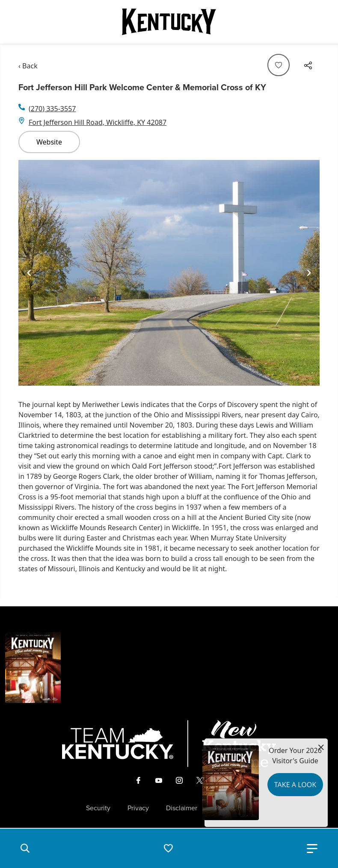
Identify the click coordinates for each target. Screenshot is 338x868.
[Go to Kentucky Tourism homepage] (169, 22)
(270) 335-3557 (52, 109)
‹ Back (28, 66)
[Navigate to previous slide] (29, 273)
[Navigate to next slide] (309, 273)
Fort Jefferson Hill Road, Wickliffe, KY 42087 (98, 122)
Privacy (138, 808)
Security (98, 808)
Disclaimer (182, 808)
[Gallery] (169, 273)
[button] (25, 848)
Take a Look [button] (295, 785)
